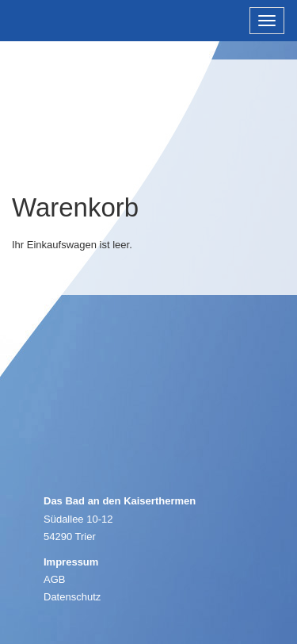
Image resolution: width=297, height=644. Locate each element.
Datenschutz (72, 597)
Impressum (71, 562)
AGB (54, 579)
